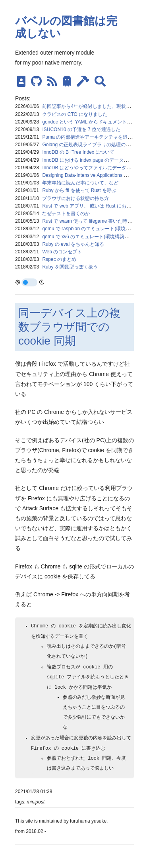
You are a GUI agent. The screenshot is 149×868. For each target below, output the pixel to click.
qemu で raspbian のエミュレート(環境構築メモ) (94, 229)
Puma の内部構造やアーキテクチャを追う (87, 137)
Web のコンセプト (62, 252)
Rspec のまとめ (59, 259)
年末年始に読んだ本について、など (80, 183)
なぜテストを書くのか (66, 214)
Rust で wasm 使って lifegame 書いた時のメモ (92, 221)
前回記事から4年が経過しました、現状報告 (89, 106)
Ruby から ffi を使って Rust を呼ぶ (79, 190)
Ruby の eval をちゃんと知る (73, 244)
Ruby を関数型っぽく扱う (70, 267)
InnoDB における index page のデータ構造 (88, 160)
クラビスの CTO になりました (75, 114)
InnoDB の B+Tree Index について (78, 152)
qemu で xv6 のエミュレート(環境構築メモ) (89, 237)
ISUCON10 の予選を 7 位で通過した (81, 129)
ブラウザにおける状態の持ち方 (75, 198)
